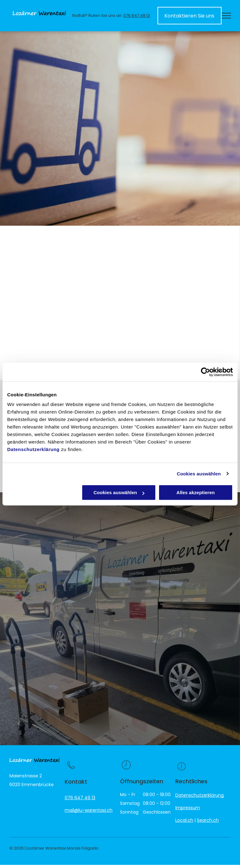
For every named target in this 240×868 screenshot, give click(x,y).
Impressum (188, 808)
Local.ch (184, 820)
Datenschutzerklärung (33, 449)
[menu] (226, 16)
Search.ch (208, 820)
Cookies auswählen (199, 474)
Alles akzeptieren (196, 492)
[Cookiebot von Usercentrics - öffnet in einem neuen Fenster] (205, 372)
